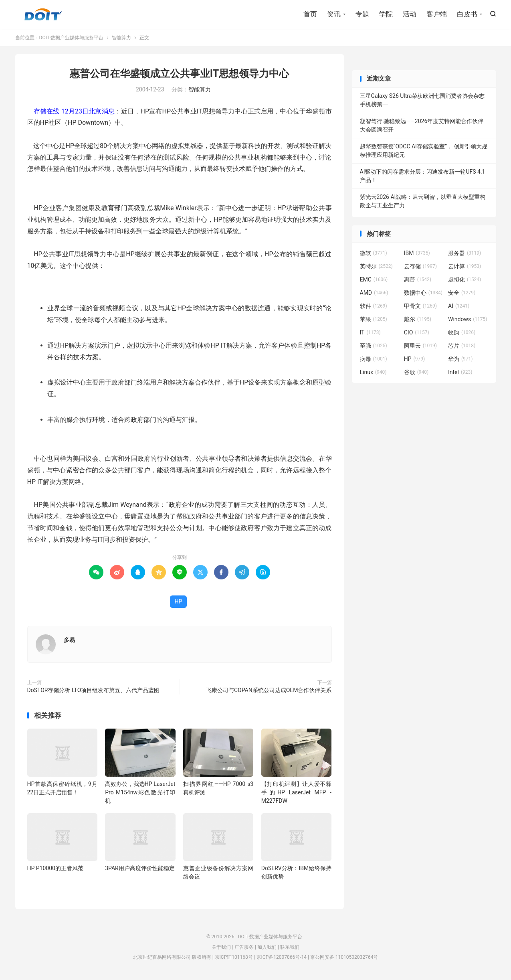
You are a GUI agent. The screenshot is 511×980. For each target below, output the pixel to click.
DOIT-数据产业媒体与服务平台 (43, 14)
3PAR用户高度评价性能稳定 (140, 868)
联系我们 (290, 947)
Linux (373, 372)
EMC (374, 279)
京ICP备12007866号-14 (282, 957)
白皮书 (467, 14)
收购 (462, 332)
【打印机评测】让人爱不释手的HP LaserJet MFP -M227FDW (296, 792)
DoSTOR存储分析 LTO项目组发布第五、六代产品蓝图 (94, 690)
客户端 (437, 14)
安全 (462, 293)
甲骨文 (420, 306)
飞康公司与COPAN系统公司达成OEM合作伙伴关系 (269, 690)
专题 (362, 14)
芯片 (462, 346)
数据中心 (423, 293)
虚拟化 (465, 279)
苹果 (374, 319)
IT (370, 332)
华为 (461, 359)
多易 (69, 640)
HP (179, 601)
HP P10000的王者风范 (55, 868)
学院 (386, 14)
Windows (468, 319)
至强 (374, 346)
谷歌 (416, 372)
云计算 (465, 266)
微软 (374, 253)
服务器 (465, 253)
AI (459, 306)
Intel (460, 372)
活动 (410, 14)
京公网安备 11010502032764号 (344, 957)
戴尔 (418, 319)
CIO (417, 332)
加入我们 (267, 947)
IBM (417, 253)
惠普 (418, 279)
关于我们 (221, 947)
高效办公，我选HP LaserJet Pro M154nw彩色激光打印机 (140, 792)
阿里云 (420, 346)
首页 (310, 14)
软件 (374, 306)
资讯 (334, 14)
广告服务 (244, 947)
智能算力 (121, 38)
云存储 (420, 266)
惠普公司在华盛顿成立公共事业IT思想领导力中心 (179, 74)
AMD (374, 293)
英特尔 (376, 266)
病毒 (374, 359)
